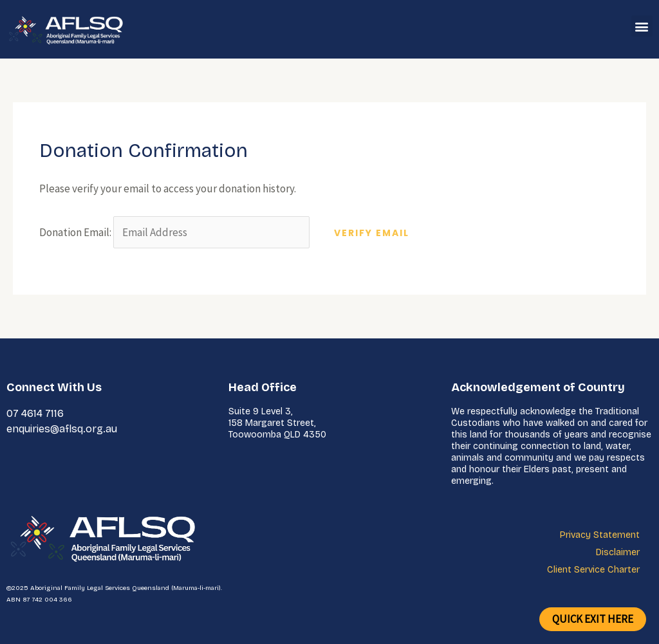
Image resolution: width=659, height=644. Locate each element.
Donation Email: (75, 232)
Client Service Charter (593, 570)
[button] (642, 26)
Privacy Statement (600, 535)
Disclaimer (618, 552)
